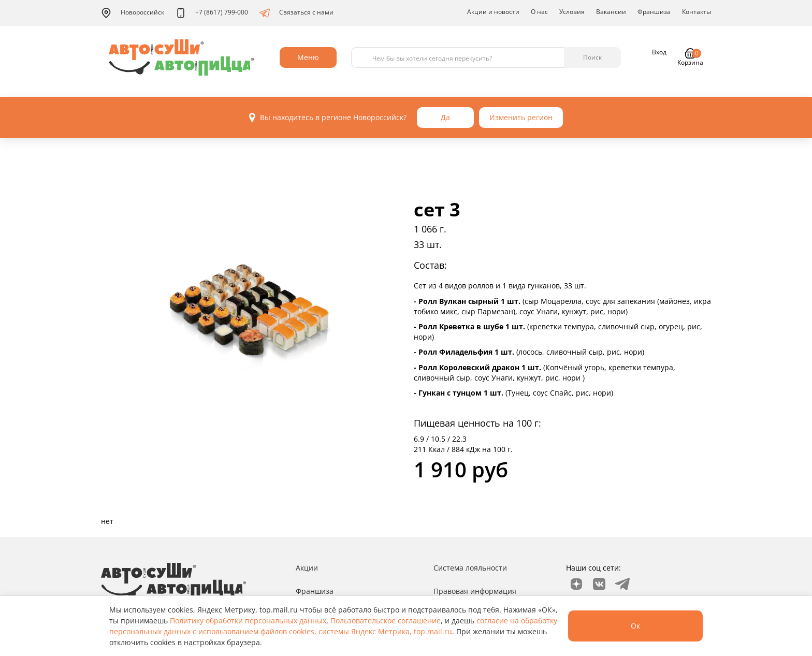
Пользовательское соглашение (386, 621)
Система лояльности (470, 568)
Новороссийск (133, 13)
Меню (308, 57)
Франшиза (654, 12)
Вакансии (611, 12)
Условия (572, 12)
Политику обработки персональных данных (248, 621)
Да (445, 117)
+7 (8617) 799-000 (212, 13)
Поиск (592, 57)
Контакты (697, 12)
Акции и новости (493, 12)
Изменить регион (521, 117)
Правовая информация (475, 591)
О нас (539, 12)
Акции (307, 568)
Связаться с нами (296, 13)
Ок (635, 626)
